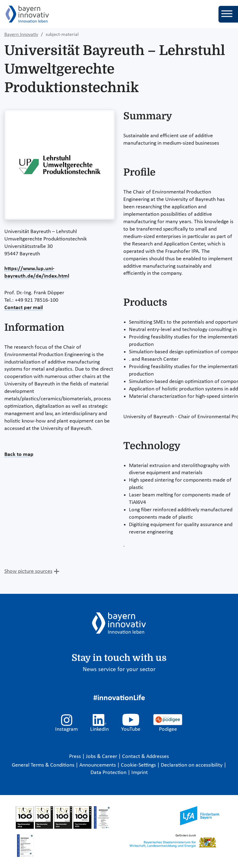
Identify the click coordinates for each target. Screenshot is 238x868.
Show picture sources (28, 571)
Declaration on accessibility (192, 765)
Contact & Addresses (145, 757)
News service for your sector (119, 670)
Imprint (140, 773)
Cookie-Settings (138, 765)
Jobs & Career (102, 757)
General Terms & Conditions (44, 765)
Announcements (98, 765)
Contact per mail (24, 308)
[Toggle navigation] (228, 14)
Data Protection (109, 773)
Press (76, 757)
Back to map (19, 455)
